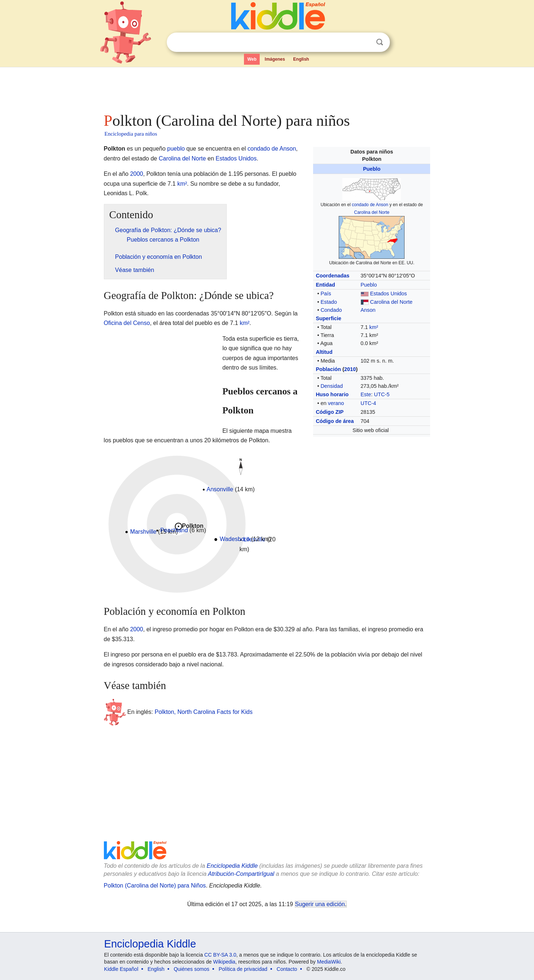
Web (252, 59)
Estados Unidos (389, 294)
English (301, 59)
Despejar (365, 42)
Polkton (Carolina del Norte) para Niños (155, 886)
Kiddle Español (121, 969)
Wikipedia (224, 962)
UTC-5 (382, 394)
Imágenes (275, 59)
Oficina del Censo (127, 323)
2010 (350, 369)
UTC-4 (368, 403)
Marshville (143, 532)
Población (328, 369)
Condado (331, 310)
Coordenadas (332, 276)
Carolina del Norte (372, 212)
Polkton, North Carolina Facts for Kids (204, 712)
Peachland (174, 530)
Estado (329, 302)
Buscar (380, 42)
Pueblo (372, 169)
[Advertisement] (267, 88)
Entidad (325, 285)
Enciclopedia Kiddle (232, 866)
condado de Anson (370, 205)
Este (366, 394)
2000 (137, 174)
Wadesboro (235, 539)
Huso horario (332, 394)
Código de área (335, 421)
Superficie (328, 318)
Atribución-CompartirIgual (241, 874)
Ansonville (220, 489)
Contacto (287, 969)
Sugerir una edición (320, 904)
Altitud (324, 352)
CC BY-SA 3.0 (220, 955)
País (326, 294)
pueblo (176, 149)
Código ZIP (330, 412)
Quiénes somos (191, 969)
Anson (368, 310)
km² (374, 327)
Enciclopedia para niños (131, 134)
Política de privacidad (243, 969)
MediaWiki (329, 962)
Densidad (332, 386)
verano (336, 403)
